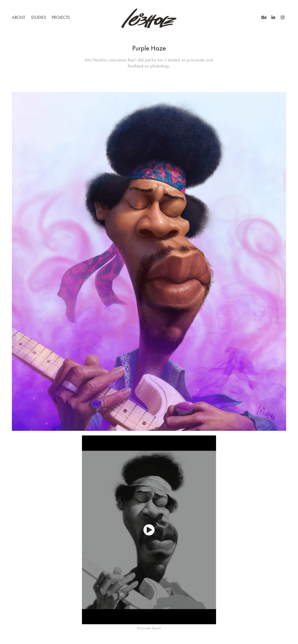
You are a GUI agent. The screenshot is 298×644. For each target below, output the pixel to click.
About (19, 17)
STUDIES (39, 17)
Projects (61, 17)
